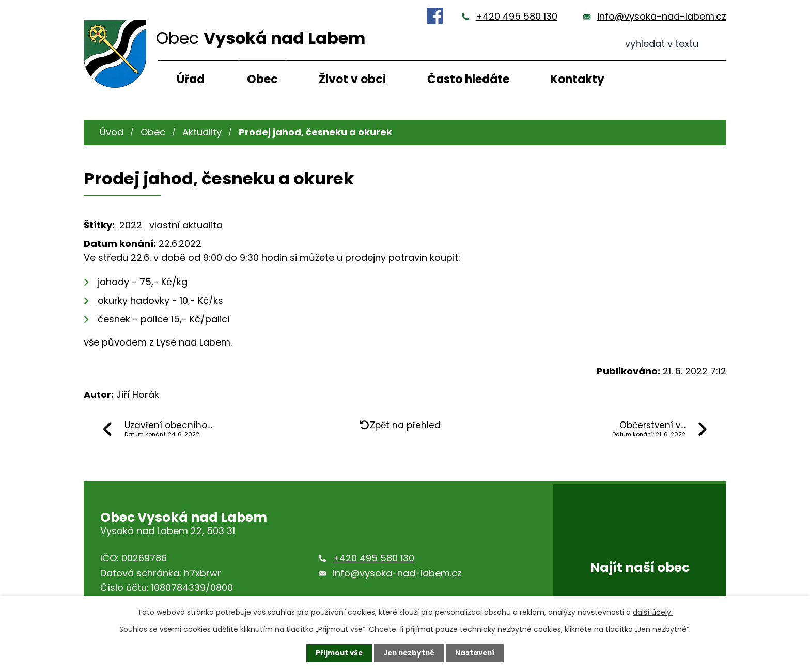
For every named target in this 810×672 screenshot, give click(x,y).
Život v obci (352, 79)
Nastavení (477, 653)
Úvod (112, 132)
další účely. (653, 612)
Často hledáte (468, 79)
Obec (262, 79)
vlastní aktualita (186, 225)
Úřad (191, 79)
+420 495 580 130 (517, 16)
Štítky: (99, 225)
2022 (131, 225)
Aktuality (202, 132)
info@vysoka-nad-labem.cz (662, 16)
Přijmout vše (337, 653)
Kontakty (577, 79)
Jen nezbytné (409, 653)
